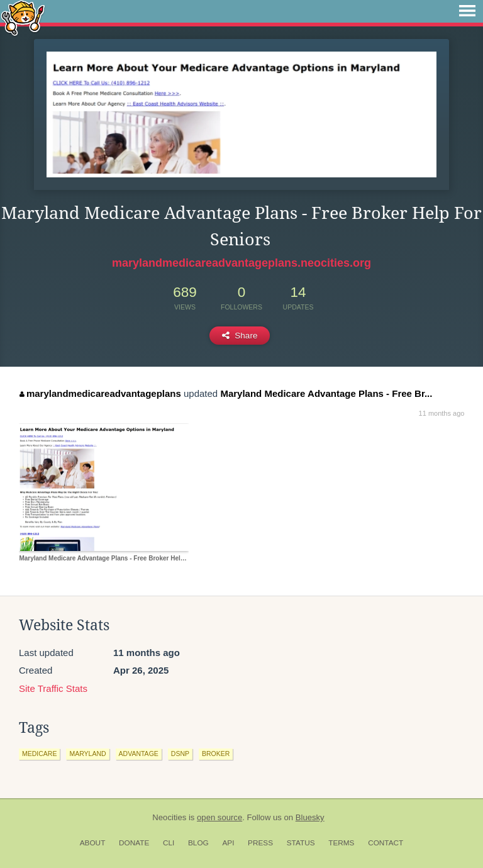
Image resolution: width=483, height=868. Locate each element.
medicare (39, 754)
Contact (386, 843)
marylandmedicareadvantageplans (100, 393)
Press (260, 843)
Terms (341, 843)
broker (216, 754)
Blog (198, 843)
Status (301, 843)
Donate (134, 843)
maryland (87, 754)
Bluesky (310, 817)
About (93, 843)
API (228, 843)
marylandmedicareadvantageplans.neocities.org (241, 263)
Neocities (169, 817)
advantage (139, 754)
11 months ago (442, 413)
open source (219, 817)
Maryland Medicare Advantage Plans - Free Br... (326, 393)
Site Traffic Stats (53, 688)
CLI (169, 843)
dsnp (180, 754)
